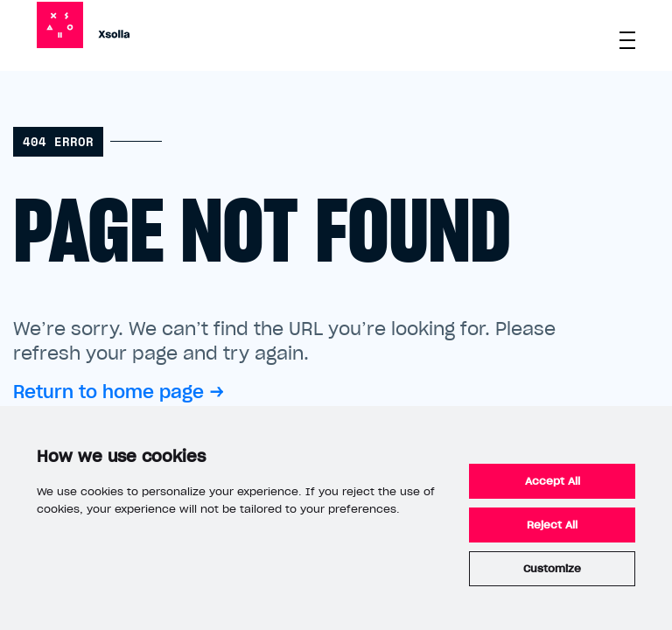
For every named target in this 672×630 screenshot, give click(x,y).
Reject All (552, 525)
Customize (552, 569)
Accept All (553, 481)
